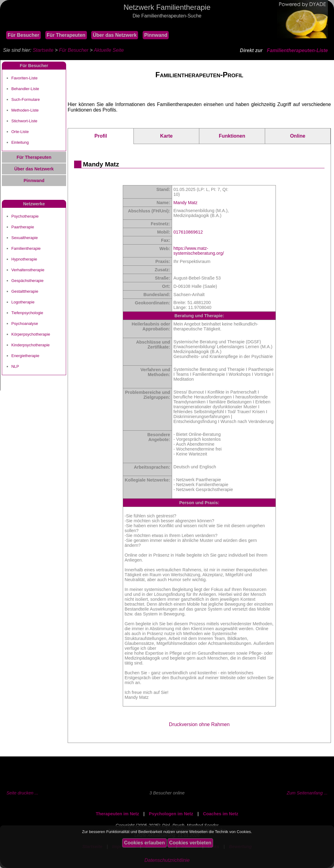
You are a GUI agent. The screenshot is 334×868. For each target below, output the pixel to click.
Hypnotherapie (24, 259)
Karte (166, 136)
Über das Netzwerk (115, 35)
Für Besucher (23, 35)
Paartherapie (23, 227)
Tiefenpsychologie (27, 313)
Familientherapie (26, 248)
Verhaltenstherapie (28, 270)
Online (298, 136)
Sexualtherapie (24, 238)
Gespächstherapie (27, 281)
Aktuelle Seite (109, 50)
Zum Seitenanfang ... (307, 793)
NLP (15, 366)
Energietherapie (25, 356)
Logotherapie (23, 302)
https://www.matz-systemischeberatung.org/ (199, 251)
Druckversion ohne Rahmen (199, 724)
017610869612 (188, 232)
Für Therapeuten (66, 35)
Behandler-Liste (25, 89)
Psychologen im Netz (171, 814)
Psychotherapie (25, 216)
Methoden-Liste (25, 110)
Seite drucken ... (22, 793)
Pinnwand (156, 35)
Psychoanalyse (25, 324)
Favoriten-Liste (24, 78)
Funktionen (232, 136)
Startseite (43, 50)
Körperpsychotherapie (31, 334)
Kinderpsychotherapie (30, 345)
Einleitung (20, 142)
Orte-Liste (20, 132)
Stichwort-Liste (24, 121)
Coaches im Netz (221, 814)
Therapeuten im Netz (118, 814)
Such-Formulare (26, 99)
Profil (101, 136)
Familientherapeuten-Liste (297, 50)
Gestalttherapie (25, 291)
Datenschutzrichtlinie (167, 860)
